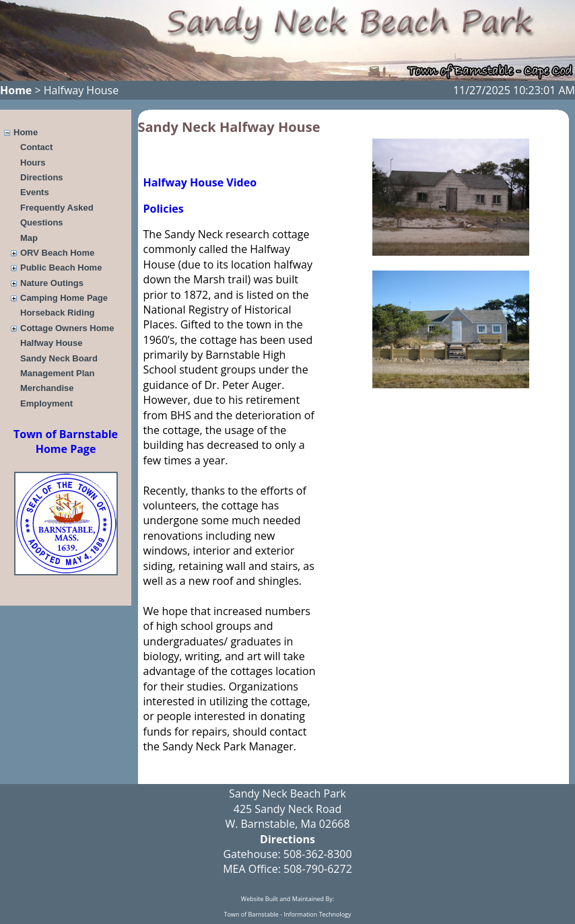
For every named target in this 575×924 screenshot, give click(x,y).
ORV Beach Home (57, 253)
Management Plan (58, 373)
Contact (36, 147)
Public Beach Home (61, 268)
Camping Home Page (64, 298)
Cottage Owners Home (67, 328)
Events (35, 192)
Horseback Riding (58, 313)
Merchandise (47, 388)
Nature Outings (52, 283)
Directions (42, 177)
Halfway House (51, 343)
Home (16, 90)
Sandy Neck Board (59, 358)
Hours (33, 163)
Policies (164, 209)
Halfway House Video (200, 182)
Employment (46, 403)
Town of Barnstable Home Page (66, 441)
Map (29, 238)
